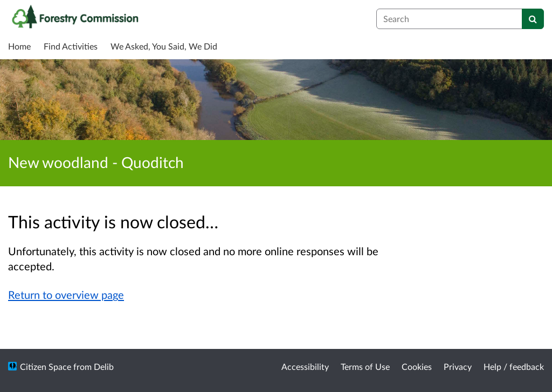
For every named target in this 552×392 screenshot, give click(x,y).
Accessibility (305, 366)
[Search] (533, 19)
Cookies (417, 366)
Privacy (458, 366)
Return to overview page (66, 295)
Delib (104, 366)
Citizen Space (46, 366)
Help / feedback (514, 366)
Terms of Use (365, 366)
